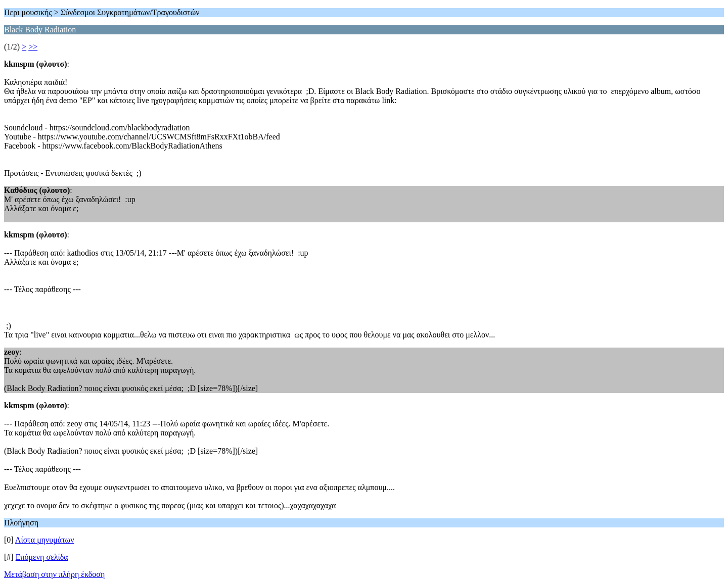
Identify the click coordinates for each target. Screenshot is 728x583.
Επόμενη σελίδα (42, 557)
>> (33, 47)
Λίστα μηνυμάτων (45, 540)
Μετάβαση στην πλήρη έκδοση (54, 574)
